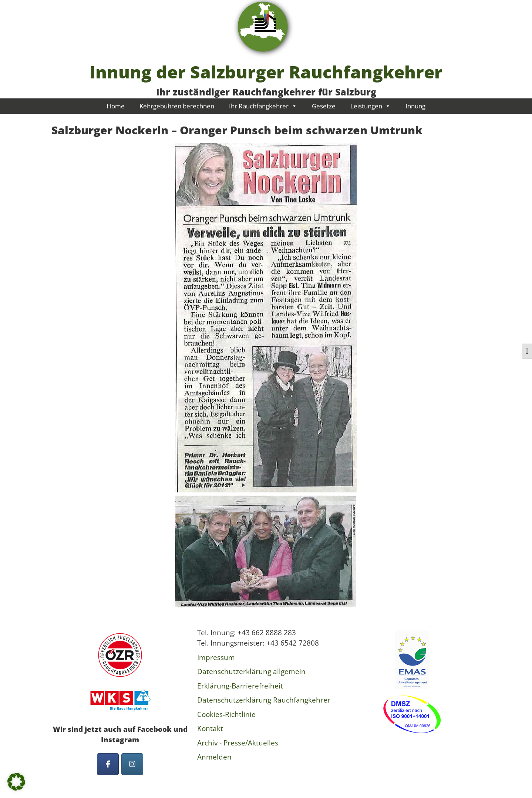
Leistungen (371, 106)
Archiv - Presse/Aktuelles (238, 743)
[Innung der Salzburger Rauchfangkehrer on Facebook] (108, 764)
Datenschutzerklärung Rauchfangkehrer (264, 700)
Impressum (216, 657)
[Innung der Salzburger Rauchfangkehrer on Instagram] (132, 764)
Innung (415, 106)
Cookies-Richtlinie (226, 714)
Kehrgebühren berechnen (177, 106)
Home (116, 106)
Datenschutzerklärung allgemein (251, 671)
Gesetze (324, 106)
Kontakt (210, 728)
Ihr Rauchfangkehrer (263, 106)
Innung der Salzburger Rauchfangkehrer (266, 72)
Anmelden (214, 757)
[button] (16, 782)
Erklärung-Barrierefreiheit (240, 686)
